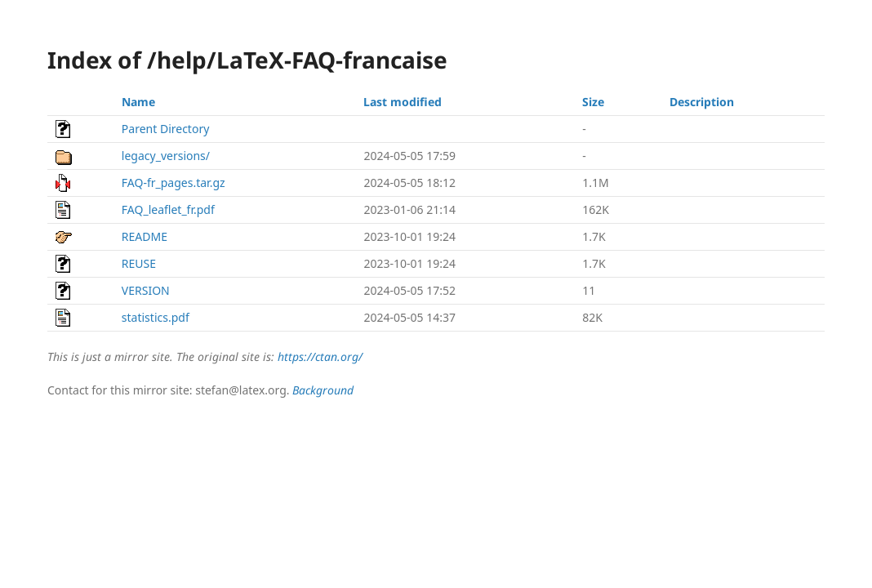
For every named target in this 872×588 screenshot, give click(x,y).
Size (593, 102)
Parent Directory (165, 129)
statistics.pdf (156, 317)
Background (323, 390)
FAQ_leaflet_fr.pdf (168, 209)
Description (702, 102)
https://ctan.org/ (320, 356)
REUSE (139, 263)
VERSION (146, 290)
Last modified (403, 102)
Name (138, 102)
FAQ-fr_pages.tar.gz (174, 183)
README (145, 236)
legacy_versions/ (166, 156)
